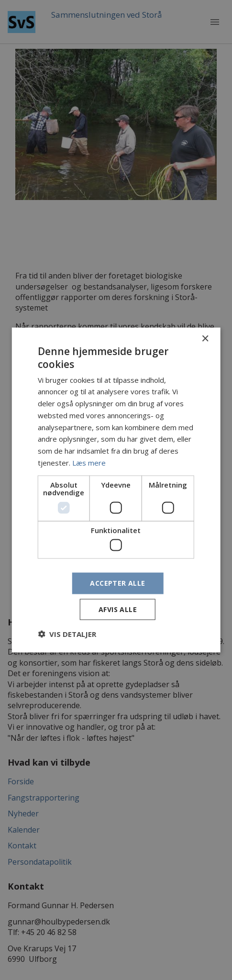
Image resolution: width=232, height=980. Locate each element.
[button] (67, 634)
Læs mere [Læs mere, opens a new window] (89, 462)
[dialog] (116, 490)
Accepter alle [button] (117, 583)
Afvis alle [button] (118, 609)
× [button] (205, 339)
